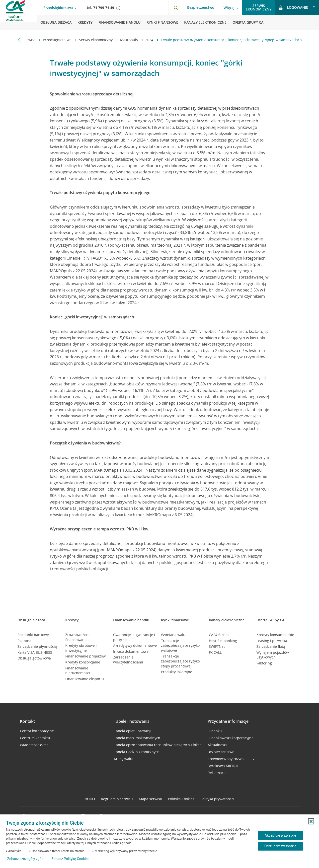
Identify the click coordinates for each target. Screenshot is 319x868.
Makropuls (129, 40)
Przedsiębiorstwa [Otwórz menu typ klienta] (58, 8)
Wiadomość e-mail (35, 745)
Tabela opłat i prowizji (132, 731)
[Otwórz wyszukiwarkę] (176, 7)
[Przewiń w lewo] (20, 40)
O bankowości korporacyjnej (231, 738)
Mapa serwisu (151, 799)
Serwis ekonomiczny (96, 40)
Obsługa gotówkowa (34, 658)
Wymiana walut (174, 635)
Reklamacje (217, 773)
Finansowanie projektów (85, 656)
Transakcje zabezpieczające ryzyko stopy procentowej (180, 661)
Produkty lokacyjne (177, 672)
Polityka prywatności (217, 799)
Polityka (181, 799)
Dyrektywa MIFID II (223, 766)
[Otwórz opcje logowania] (297, 7)
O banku (215, 731)
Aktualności (217, 745)
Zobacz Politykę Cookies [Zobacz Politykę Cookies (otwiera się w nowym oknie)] (70, 859)
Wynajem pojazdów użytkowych (273, 655)
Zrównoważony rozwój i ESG (231, 759)
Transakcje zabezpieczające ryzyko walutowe (180, 646)
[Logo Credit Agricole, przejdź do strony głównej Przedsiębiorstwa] (19, 15)
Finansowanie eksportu (85, 679)
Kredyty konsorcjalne (83, 662)
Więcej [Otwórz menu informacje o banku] (229, 8)
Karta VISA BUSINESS (35, 652)
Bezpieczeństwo (201, 7)
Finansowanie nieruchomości (78, 671)
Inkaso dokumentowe (131, 651)
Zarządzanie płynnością (37, 646)
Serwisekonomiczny (259, 7)
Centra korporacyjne (37, 731)
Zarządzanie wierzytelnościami (128, 660)
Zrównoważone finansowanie (78, 637)
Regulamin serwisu (117, 799)
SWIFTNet (217, 646)
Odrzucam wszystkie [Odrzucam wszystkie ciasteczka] (280, 846)
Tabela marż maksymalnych (137, 738)
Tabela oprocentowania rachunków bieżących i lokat (157, 745)
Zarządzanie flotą (271, 646)
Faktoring (264, 663)
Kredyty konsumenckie (275, 635)
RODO (90, 799)
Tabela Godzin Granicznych (137, 752)
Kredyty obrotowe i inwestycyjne (81, 648)
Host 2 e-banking (223, 641)
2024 (150, 40)
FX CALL (215, 652)
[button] (311, 821)
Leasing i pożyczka (272, 641)
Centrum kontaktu (35, 738)
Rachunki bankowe (33, 635)
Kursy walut (124, 759)
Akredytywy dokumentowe (135, 645)
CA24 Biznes (219, 635)
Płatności (25, 641)
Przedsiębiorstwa (58, 40)
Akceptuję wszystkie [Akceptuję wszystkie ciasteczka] (280, 835)
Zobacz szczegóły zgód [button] (25, 859)
